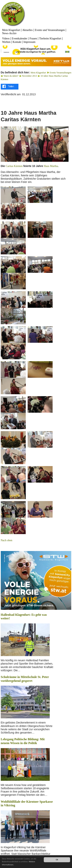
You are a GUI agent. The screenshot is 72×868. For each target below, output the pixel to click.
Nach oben (7, 540)
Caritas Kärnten (14, 166)
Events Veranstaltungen (60, 73)
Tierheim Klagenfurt (50, 39)
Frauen (33, 39)
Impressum (29, 42)
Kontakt (17, 42)
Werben (6, 42)
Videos (6, 39)
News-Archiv (9, 33)
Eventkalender (19, 39)
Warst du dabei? (11, 76)
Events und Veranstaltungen (50, 30)
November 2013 (29, 76)
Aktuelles (27, 30)
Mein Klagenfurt (11, 30)
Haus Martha (51, 166)
